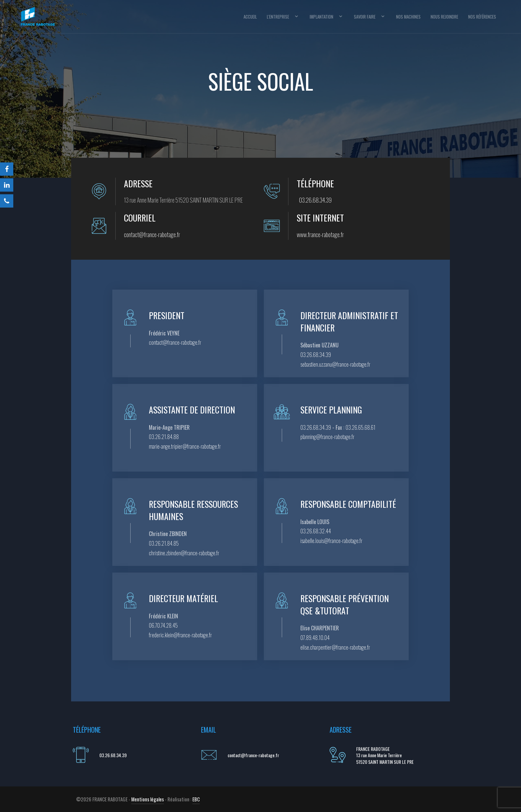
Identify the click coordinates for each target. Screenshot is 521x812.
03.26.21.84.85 (164, 543)
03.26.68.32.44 (316, 531)
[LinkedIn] (7, 185)
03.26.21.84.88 (164, 437)
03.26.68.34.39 (315, 200)
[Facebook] (7, 169)
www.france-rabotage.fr (320, 234)
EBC (196, 799)
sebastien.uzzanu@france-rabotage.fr (335, 364)
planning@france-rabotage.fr (327, 437)
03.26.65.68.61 (361, 427)
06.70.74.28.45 (163, 625)
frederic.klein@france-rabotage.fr (180, 635)
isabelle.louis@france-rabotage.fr (331, 541)
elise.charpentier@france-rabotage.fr (335, 647)
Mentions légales (148, 799)
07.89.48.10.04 (315, 638)
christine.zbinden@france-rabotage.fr (184, 553)
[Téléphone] (7, 201)
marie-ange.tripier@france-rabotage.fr (185, 446)
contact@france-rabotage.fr (152, 234)
